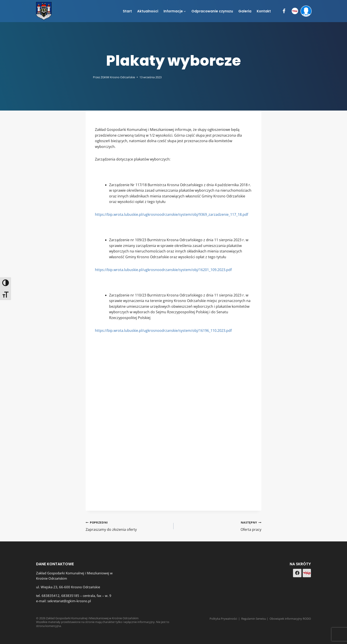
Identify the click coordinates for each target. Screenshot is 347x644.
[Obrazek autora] (88, 77)
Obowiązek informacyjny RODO (290, 619)
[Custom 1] (307, 573)
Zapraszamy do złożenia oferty (128, 526)
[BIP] (295, 11)
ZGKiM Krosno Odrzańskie (118, 77)
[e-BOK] (306, 11)
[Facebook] (284, 11)
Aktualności (148, 11)
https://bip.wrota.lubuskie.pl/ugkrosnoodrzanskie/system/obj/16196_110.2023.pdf (163, 331)
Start (127, 11)
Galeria (245, 11)
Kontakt (264, 11)
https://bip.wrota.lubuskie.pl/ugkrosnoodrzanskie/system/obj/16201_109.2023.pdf (163, 270)
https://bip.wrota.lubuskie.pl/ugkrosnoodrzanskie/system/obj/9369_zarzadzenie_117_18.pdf (172, 214)
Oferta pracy (219, 526)
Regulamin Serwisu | (255, 619)
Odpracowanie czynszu (212, 11)
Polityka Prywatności (223, 619)
